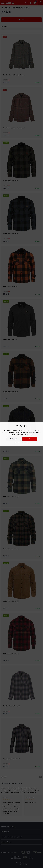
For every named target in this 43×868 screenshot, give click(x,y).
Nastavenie (13, 439)
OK (30, 439)
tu (28, 443)
